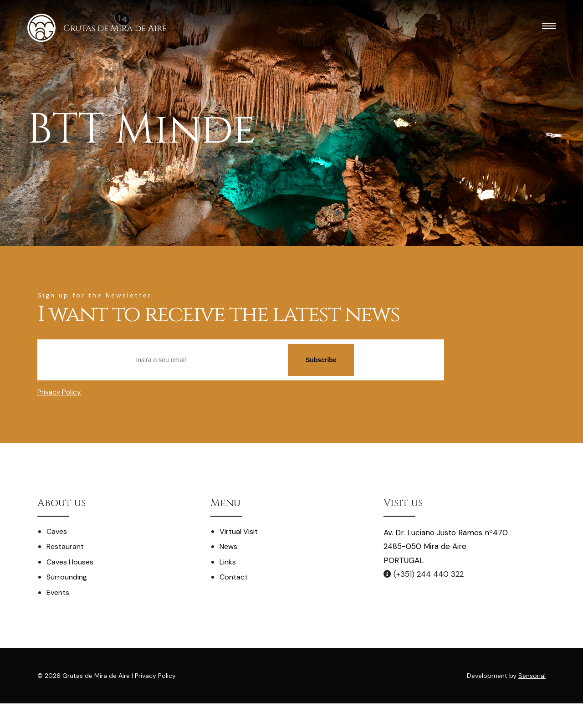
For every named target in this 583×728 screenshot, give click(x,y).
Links (228, 562)
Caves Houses (70, 562)
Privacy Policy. (59, 392)
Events (58, 592)
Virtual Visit (239, 531)
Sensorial (532, 676)
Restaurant (65, 546)
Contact (234, 577)
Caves (57, 531)
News (228, 546)
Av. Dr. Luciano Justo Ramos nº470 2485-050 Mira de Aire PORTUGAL (446, 546)
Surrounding (67, 577)
